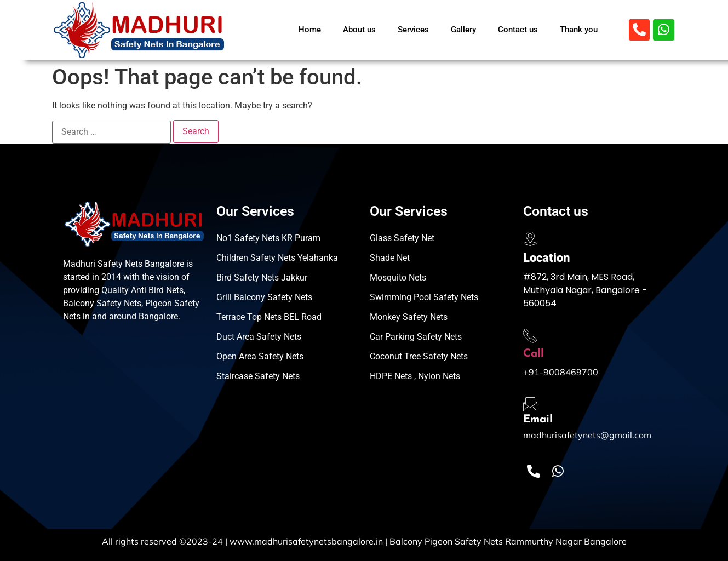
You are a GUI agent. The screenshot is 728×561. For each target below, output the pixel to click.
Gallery (463, 30)
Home (310, 30)
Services (413, 30)
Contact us (518, 30)
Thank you (579, 30)
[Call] (530, 336)
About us (359, 30)
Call (534, 354)
